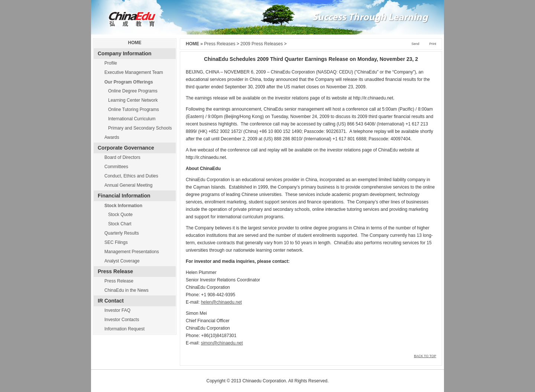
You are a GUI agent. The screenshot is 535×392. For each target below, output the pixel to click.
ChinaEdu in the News (127, 290)
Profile (111, 63)
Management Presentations (132, 252)
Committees (116, 167)
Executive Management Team (134, 72)
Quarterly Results (122, 233)
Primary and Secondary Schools (140, 128)
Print (433, 44)
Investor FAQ (117, 310)
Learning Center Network (133, 100)
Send (415, 44)
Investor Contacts (122, 320)
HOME (135, 43)
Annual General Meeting (128, 185)
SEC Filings (116, 242)
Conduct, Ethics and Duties (131, 176)
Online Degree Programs (133, 91)
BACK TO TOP (425, 356)
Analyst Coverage (122, 261)
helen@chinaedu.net (221, 302)
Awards (112, 137)
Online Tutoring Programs (134, 110)
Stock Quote (120, 215)
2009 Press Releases (262, 44)
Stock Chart (120, 224)
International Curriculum (132, 119)
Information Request (124, 329)
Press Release (119, 281)
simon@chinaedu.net (222, 343)
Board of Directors (122, 157)
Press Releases (220, 44)
